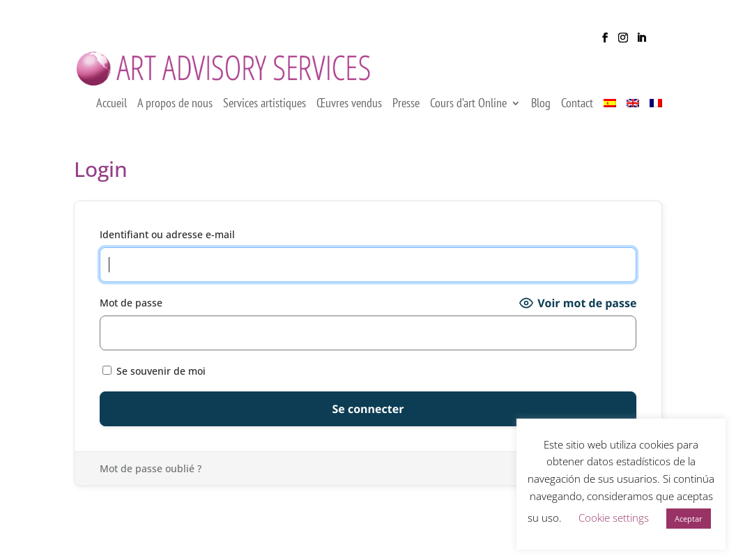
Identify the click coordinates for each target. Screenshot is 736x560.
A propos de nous (175, 114)
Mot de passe (131, 312)
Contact (577, 114)
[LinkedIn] (641, 42)
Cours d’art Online (468, 114)
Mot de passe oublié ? (151, 478)
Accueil (112, 114)
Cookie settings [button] (614, 518)
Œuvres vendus (349, 114)
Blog (541, 114)
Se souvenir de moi (154, 380)
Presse (406, 114)
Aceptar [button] (689, 519)
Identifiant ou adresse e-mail (167, 244)
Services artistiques (264, 114)
